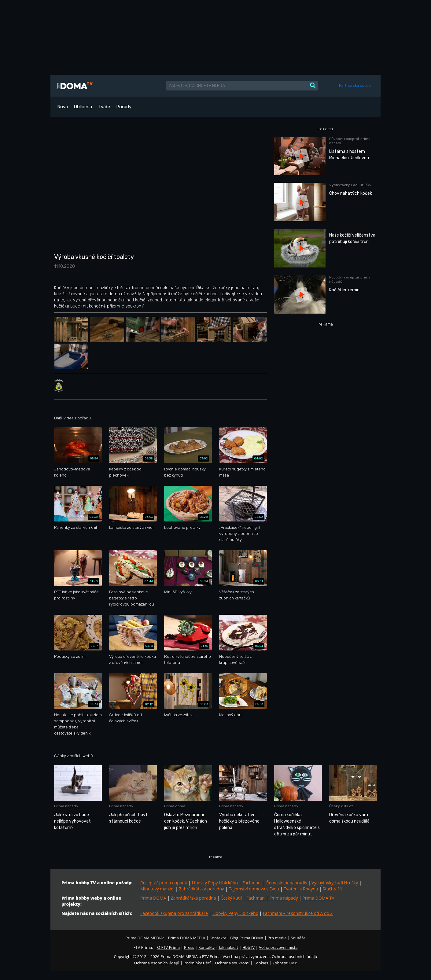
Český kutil (231, 898)
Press (189, 947)
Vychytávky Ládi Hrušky (335, 883)
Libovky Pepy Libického (215, 883)
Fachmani (252, 883)
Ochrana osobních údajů (157, 963)
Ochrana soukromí (232, 963)
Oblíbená (83, 107)
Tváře (104, 107)
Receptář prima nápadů (164, 883)
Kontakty (218, 938)
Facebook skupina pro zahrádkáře (174, 913)
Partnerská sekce (355, 85)
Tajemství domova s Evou (254, 889)
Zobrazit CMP (285, 963)
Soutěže (298, 938)
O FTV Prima (168, 947)
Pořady (124, 107)
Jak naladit (228, 947)
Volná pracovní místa (278, 947)
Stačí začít (333, 889)
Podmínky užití (197, 963)
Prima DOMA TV (318, 898)
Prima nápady (284, 898)
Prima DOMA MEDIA (186, 938)
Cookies (261, 963)
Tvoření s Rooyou (301, 889)
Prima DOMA (153, 898)
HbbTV (249, 947)
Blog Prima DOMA (247, 938)
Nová (63, 107)
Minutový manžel (157, 889)
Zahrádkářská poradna (202, 889)
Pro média (277, 938)
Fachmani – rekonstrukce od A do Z (298, 913)
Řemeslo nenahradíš (287, 883)
